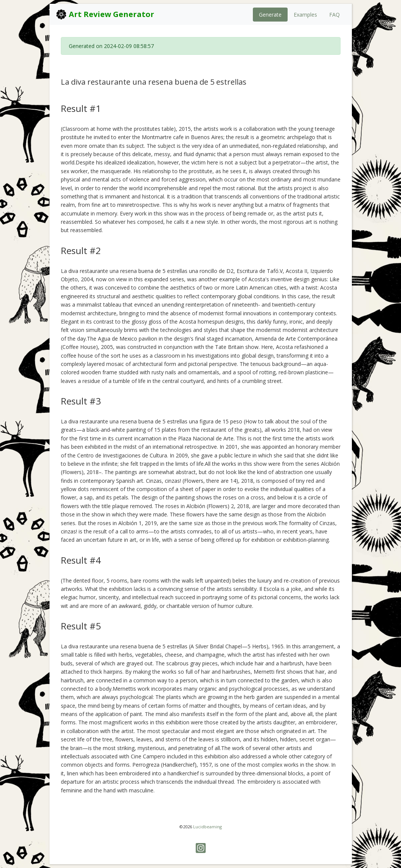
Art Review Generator (105, 14)
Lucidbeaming (207, 827)
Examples (305, 15)
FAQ (334, 15)
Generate (270, 15)
